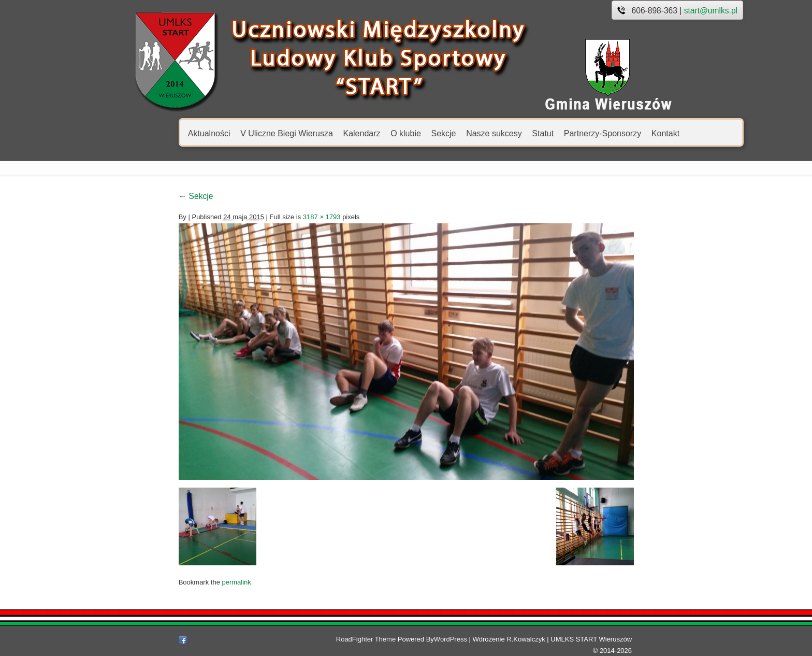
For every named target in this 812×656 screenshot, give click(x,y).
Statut (484, 133)
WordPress (465, 645)
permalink (178, 588)
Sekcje (385, 133)
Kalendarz (303, 133)
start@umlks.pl (652, 11)
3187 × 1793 (263, 217)
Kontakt (607, 133)
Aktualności (151, 133)
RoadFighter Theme (380, 645)
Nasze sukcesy (436, 133)
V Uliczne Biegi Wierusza (228, 133)
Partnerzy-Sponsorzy (544, 133)
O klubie (347, 133)
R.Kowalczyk (541, 645)
